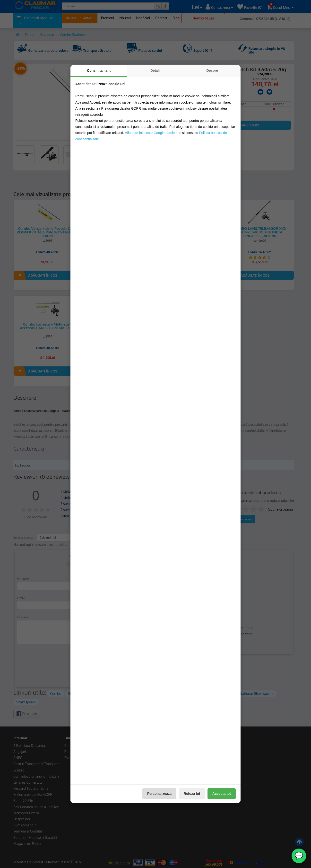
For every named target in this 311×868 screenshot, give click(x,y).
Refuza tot (192, 794)
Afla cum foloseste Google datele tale (153, 133)
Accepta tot (222, 794)
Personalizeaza (159, 794)
